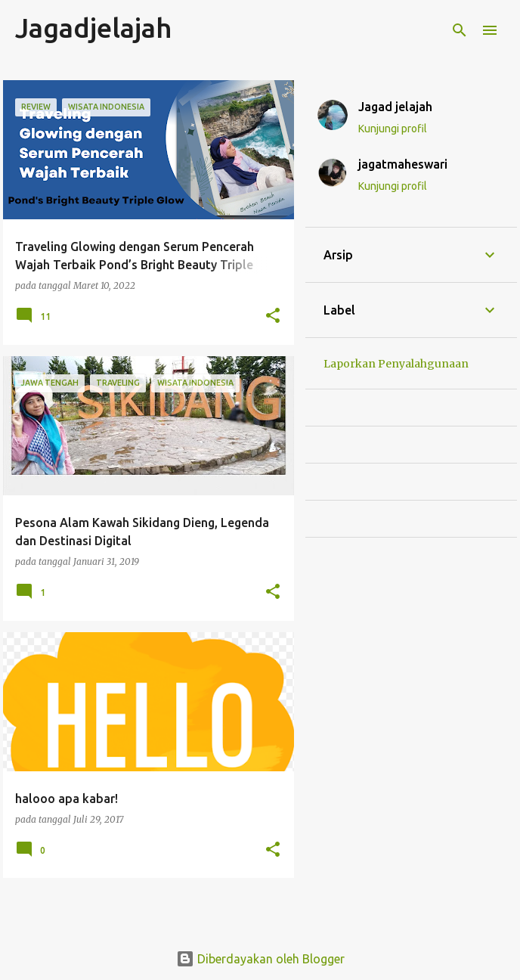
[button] (273, 316)
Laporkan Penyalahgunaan (396, 364)
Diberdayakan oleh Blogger (260, 959)
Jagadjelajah (93, 28)
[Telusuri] (460, 30)
